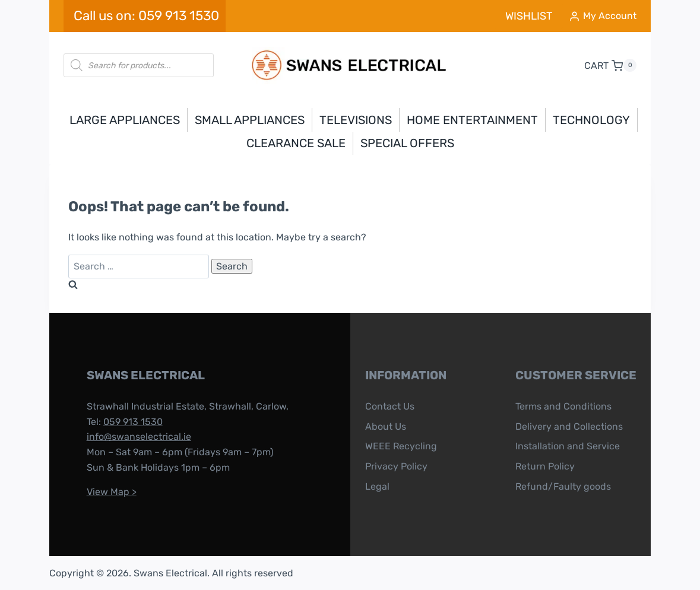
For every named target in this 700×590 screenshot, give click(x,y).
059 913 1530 (130, 422)
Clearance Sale (296, 143)
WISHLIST (529, 16)
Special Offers (407, 143)
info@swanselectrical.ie (136, 437)
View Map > (109, 492)
